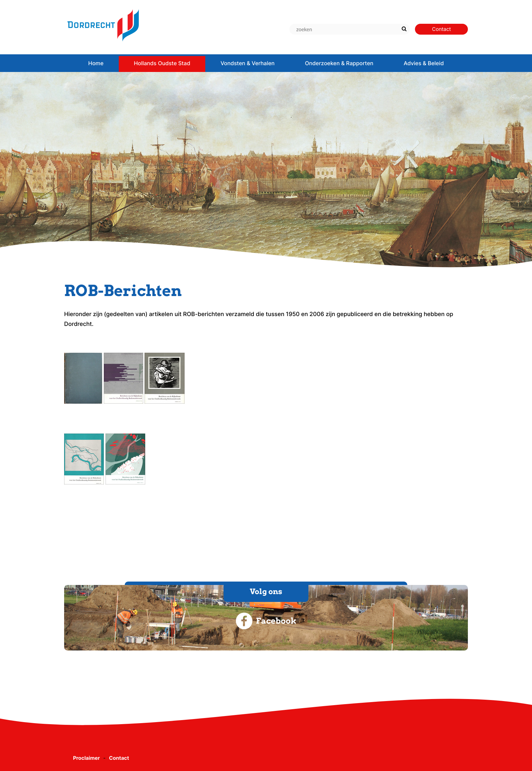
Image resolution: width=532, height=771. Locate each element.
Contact (119, 758)
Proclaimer (86, 758)
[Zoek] (404, 29)
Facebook (266, 621)
